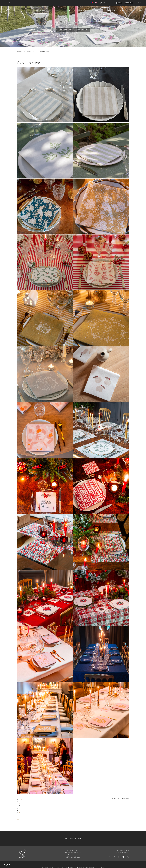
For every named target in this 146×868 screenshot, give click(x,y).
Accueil (20, 52)
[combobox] (13, 3)
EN (141, 3)
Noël (50, 10)
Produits (68, 10)
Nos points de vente (109, 10)
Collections (40, 10)
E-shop (133, 10)
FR (138, 3)
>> (18, 819)
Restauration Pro (82, 10)
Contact (95, 10)
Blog (141, 10)
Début (21, 799)
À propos (123, 10)
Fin (20, 817)
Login (119, 3)
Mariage (58, 10)
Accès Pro (129, 3)
